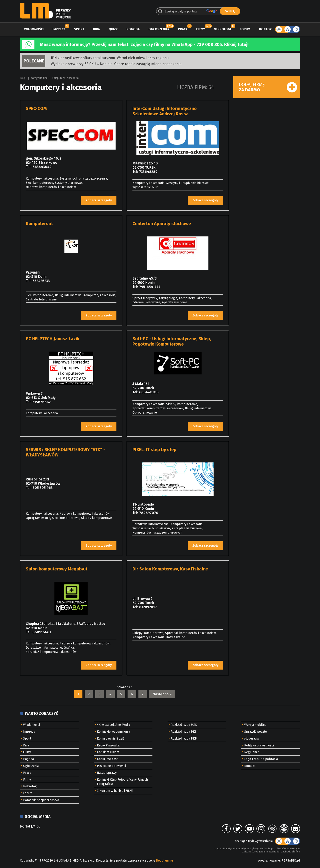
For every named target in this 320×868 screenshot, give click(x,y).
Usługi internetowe (68, 295)
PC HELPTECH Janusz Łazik (53, 339)
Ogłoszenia (158, 29)
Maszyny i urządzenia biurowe (187, 183)
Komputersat (39, 224)
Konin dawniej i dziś (111, 739)
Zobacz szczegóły (99, 200)
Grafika (69, 648)
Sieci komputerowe (39, 183)
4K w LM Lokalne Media (113, 725)
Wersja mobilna (255, 725)
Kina (96, 29)
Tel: (29, 167)
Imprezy (59, 29)
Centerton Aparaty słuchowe (162, 224)
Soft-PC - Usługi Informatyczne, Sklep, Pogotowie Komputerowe (172, 341)
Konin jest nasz (108, 759)
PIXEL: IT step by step (154, 450)
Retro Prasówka (108, 745)
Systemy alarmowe (68, 183)
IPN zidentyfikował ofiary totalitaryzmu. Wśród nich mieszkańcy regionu (110, 58)
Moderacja (251, 739)
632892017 (148, 607)
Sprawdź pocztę (256, 732)
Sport (79, 29)
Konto (264, 29)
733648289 (148, 172)
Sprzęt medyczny (145, 298)
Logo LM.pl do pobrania (261, 759)
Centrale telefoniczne (41, 299)
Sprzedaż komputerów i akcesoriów (158, 408)
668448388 (149, 392)
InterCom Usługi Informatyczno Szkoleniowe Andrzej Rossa (165, 111)
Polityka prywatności (259, 745)
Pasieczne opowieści (111, 766)
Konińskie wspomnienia (113, 732)
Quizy (113, 29)
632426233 (41, 281)
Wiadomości (34, 29)
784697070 (149, 513)
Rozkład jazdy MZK (184, 725)
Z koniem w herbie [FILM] (115, 791)
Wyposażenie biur (145, 187)
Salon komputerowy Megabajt (57, 569)
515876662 (42, 402)
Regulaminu (164, 861)
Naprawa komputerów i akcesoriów (51, 187)
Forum (245, 29)
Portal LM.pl (30, 826)
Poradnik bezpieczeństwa (41, 800)
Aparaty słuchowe (175, 302)
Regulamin (252, 752)
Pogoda (133, 29)
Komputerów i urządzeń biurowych (157, 533)
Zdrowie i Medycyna (146, 302)
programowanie (269, 861)
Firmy (201, 29)
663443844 (42, 167)
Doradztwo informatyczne (151, 524)
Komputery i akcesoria (65, 78)
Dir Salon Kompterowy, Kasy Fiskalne (170, 569)
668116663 (42, 632)
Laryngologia (168, 298)
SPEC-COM (36, 108)
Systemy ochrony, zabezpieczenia (83, 179)
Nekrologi (222, 29)
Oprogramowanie (145, 413)
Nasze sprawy (107, 773)
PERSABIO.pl (291, 861)
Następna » (162, 694)
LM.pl (23, 78)
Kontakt (250, 766)
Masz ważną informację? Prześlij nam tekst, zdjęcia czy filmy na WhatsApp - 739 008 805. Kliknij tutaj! (144, 44)
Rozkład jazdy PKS (184, 732)
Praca (183, 29)
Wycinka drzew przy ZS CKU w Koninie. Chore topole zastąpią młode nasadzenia (116, 64)
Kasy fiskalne (176, 637)
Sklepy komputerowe (182, 404)
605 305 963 (43, 488)
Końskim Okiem (108, 752)
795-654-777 (150, 287)
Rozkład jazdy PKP (184, 739)
